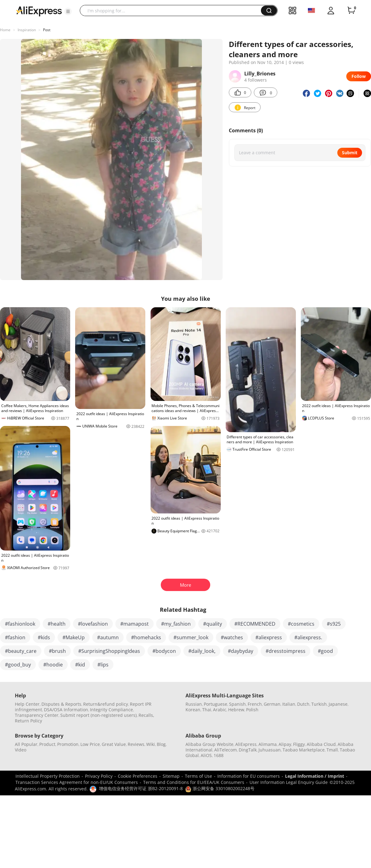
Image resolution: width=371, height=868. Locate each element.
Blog (161, 744)
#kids (44, 637)
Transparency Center (37, 715)
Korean (193, 710)
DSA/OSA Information (66, 710)
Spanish (237, 704)
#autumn (108, 637)
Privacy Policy (99, 776)
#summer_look (191, 637)
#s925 (334, 624)
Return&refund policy (106, 704)
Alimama (268, 744)
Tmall (332, 750)
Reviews (136, 744)
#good (325, 651)
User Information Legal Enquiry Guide (289, 782)
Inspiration (27, 30)
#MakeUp (74, 637)
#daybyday (241, 651)
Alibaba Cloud (321, 744)
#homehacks (146, 637)
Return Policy (28, 721)
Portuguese (215, 704)
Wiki (151, 744)
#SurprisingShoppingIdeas (109, 651)
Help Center (27, 704)
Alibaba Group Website (209, 744)
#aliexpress (269, 637)
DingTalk (248, 750)
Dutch (303, 704)
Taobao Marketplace (304, 750)
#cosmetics (301, 624)
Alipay (285, 744)
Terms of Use (198, 776)
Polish (252, 710)
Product (47, 744)
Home (5, 30)
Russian (194, 704)
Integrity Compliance (111, 710)
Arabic (220, 710)
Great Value (114, 744)
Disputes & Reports (61, 704)
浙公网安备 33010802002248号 (220, 788)
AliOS (206, 755)
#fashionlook (20, 624)
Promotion (68, 744)
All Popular (26, 744)
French (255, 704)
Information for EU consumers (249, 776)
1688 (219, 755)
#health (57, 624)
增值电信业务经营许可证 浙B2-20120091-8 (141, 788)
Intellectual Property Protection (48, 776)
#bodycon (164, 651)
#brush (57, 651)
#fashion (15, 637)
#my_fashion (176, 624)
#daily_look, (202, 651)
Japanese (338, 704)
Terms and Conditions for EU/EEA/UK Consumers (194, 782)
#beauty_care (21, 651)
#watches (232, 637)
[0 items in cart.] (351, 11)
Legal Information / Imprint (315, 776)
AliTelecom (226, 750)
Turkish (319, 704)
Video (21, 750)
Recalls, (146, 715)
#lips (103, 665)
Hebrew (236, 710)
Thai (207, 710)
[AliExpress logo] (39, 11)
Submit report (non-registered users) (98, 715)
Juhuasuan (270, 750)
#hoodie (53, 665)
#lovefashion (93, 624)
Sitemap (171, 776)
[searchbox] (173, 11)
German (272, 704)
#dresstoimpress (286, 651)
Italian (289, 704)
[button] (68, 11)
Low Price (90, 744)
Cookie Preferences (138, 776)
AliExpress (246, 744)
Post (47, 30)
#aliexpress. (308, 637)
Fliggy (299, 744)
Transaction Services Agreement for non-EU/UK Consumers (77, 782)
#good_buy (18, 665)
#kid (80, 665)
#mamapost (134, 624)
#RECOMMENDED (255, 624)
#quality (213, 624)
